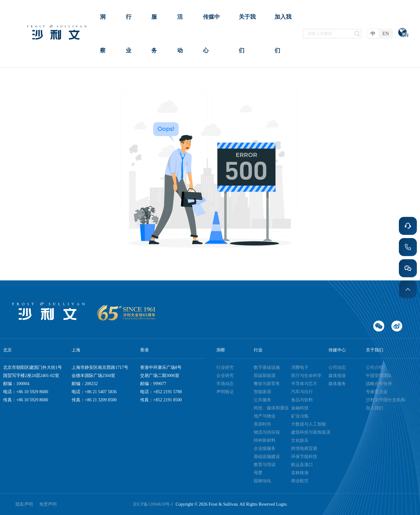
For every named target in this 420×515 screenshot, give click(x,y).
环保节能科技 (304, 457)
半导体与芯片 (304, 384)
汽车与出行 (302, 392)
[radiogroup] (380, 34)
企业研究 (225, 376)
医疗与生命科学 (306, 376)
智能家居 (262, 392)
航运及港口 (302, 465)
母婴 (258, 473)
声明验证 (225, 392)
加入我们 (375, 408)
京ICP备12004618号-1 (154, 504)
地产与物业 (265, 416)
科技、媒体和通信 (271, 408)
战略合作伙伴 (379, 384)
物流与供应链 (267, 432)
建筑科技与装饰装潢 (311, 432)
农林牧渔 (300, 473)
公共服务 (262, 400)
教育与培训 (265, 465)
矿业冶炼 (300, 416)
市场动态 (225, 384)
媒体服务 (337, 384)
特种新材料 (265, 440)
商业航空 (300, 481)
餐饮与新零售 (267, 384)
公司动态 (337, 367)
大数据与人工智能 (309, 424)
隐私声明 (24, 504)
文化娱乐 (300, 440)
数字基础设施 (267, 367)
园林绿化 (262, 481)
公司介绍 (375, 367)
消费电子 (300, 367)
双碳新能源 (265, 376)
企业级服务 (265, 448)
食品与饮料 (302, 400)
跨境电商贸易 (304, 448)
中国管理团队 (379, 376)
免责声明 (48, 504)
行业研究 (225, 367)
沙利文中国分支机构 (385, 400)
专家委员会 (377, 392)
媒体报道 (337, 376)
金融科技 (300, 408)
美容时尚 (262, 424)
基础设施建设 (267, 457)
